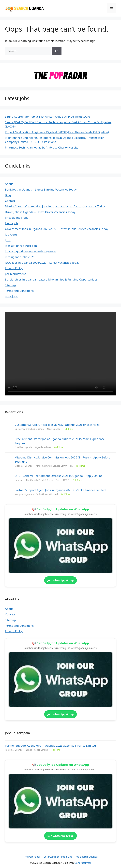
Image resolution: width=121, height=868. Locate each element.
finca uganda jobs (17, 218)
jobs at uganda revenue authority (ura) (30, 251)
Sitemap (10, 285)
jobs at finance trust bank (22, 246)
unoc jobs (11, 296)
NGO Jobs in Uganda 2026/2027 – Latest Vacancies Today (42, 263)
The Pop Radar (32, 857)
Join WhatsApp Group (61, 580)
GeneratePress (83, 863)
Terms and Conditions (19, 291)
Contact (10, 201)
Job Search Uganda (87, 857)
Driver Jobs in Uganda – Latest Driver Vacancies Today (40, 212)
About (9, 184)
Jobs (8, 240)
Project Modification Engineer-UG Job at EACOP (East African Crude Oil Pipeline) (57, 132)
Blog (8, 195)
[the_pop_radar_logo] (60, 80)
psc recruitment (15, 274)
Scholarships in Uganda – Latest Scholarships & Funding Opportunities (51, 279)
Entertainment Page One (58, 857)
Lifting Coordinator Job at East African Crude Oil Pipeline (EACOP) (47, 117)
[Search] (57, 51)
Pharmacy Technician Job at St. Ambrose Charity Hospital (42, 147)
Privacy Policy (14, 268)
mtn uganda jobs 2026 (20, 257)
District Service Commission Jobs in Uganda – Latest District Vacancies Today (55, 206)
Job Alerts (11, 234)
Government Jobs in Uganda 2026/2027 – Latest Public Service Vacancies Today (57, 229)
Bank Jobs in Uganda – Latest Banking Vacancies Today (41, 189)
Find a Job (11, 223)
